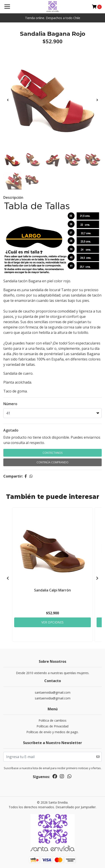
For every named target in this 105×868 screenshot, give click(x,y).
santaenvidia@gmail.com (53, 692)
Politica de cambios (52, 720)
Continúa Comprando (52, 462)
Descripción (13, 197)
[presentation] (8, 100)
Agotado (11, 430)
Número (10, 404)
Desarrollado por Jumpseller (76, 807)
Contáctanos (52, 453)
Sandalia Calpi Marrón (52, 590)
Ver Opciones (52, 622)
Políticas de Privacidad (52, 726)
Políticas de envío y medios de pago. (52, 732)
